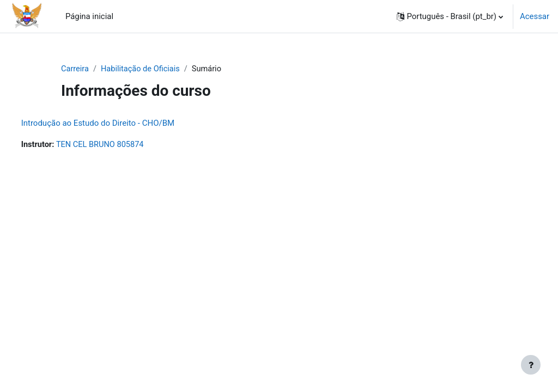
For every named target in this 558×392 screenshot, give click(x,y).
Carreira (75, 69)
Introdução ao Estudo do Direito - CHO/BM (118, 124)
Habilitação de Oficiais (142, 69)
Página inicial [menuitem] (89, 16)
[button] (450, 16)
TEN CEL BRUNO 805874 (122, 145)
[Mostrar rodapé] (531, 365)
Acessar (535, 16)
